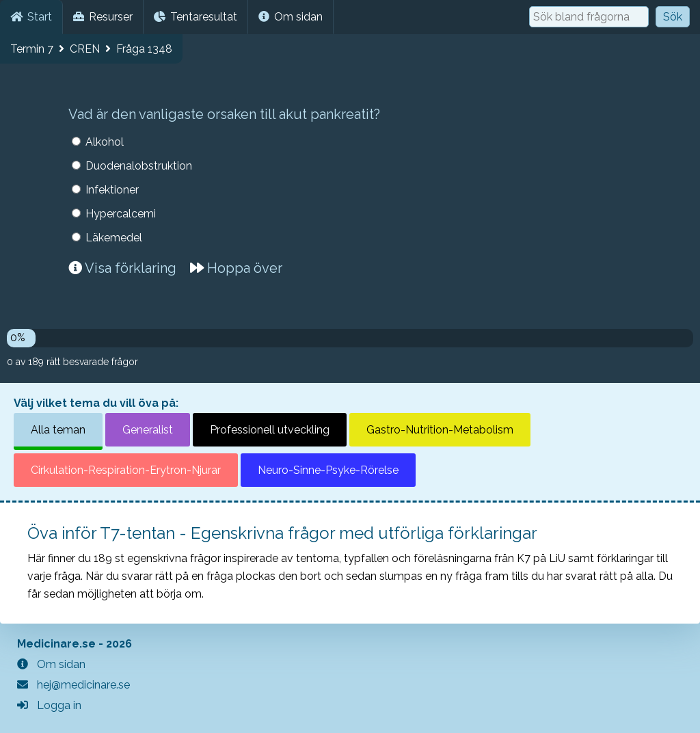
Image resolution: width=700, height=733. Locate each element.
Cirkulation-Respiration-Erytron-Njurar (126, 470)
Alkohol (105, 142)
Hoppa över (236, 268)
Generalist (148, 430)
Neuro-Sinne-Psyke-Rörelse (328, 470)
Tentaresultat (196, 17)
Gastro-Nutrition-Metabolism (440, 430)
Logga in (49, 705)
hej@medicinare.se (73, 685)
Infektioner (112, 190)
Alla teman (58, 430)
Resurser (103, 17)
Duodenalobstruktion (139, 166)
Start (31, 17)
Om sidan (291, 17)
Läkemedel (114, 238)
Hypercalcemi (121, 214)
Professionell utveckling (270, 430)
